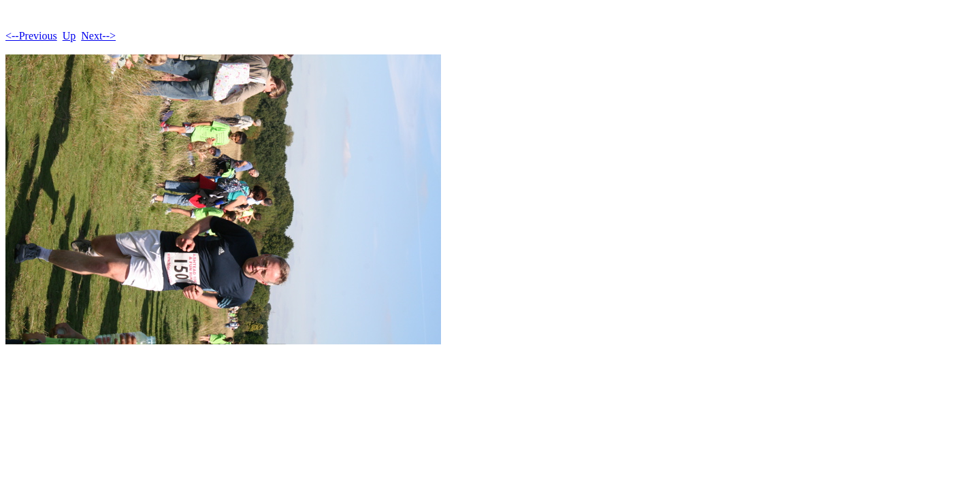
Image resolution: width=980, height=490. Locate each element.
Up (69, 36)
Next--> (98, 36)
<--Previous (31, 36)
